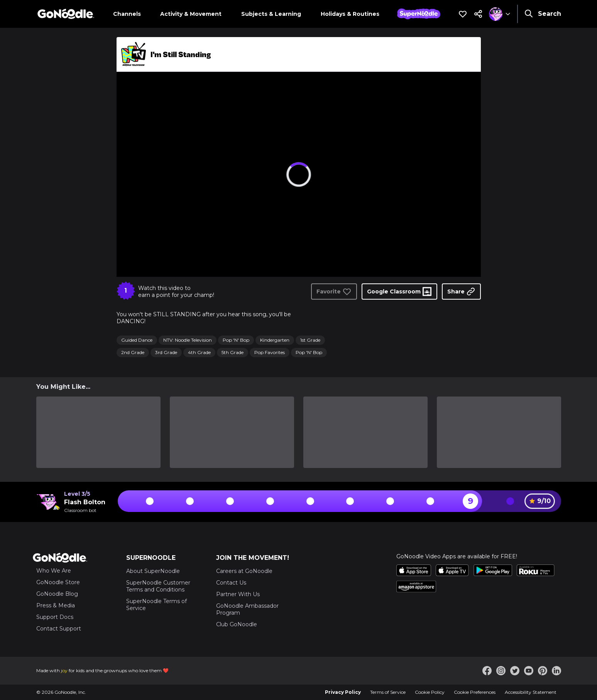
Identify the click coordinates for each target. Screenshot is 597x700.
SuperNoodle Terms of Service (156, 605)
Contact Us (231, 583)
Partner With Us (238, 594)
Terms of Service (388, 692)
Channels (127, 14)
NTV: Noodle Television (188, 340)
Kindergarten (275, 340)
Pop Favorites (270, 352)
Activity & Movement (191, 14)
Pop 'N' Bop (236, 340)
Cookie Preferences (475, 692)
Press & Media (56, 605)
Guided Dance (137, 340)
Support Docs (55, 617)
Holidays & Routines (350, 14)
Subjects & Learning (271, 14)
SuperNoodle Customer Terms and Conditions (158, 586)
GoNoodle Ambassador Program (247, 609)
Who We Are (54, 571)
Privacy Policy (343, 692)
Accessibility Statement (531, 692)
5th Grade (233, 352)
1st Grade (310, 340)
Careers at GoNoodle (244, 571)
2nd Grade (133, 352)
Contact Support (59, 629)
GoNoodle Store (58, 582)
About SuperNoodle (153, 571)
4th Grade (199, 352)
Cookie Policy (430, 692)
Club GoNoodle (237, 624)
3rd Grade (166, 352)
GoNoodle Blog (57, 594)
